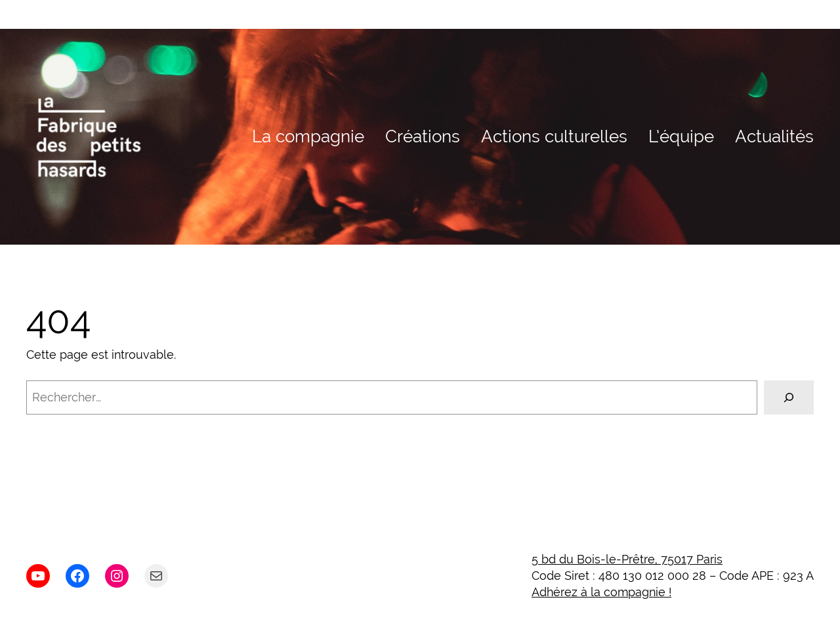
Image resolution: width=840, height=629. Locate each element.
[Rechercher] (789, 397)
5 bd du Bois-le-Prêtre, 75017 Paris (627, 559)
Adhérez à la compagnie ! (601, 592)
